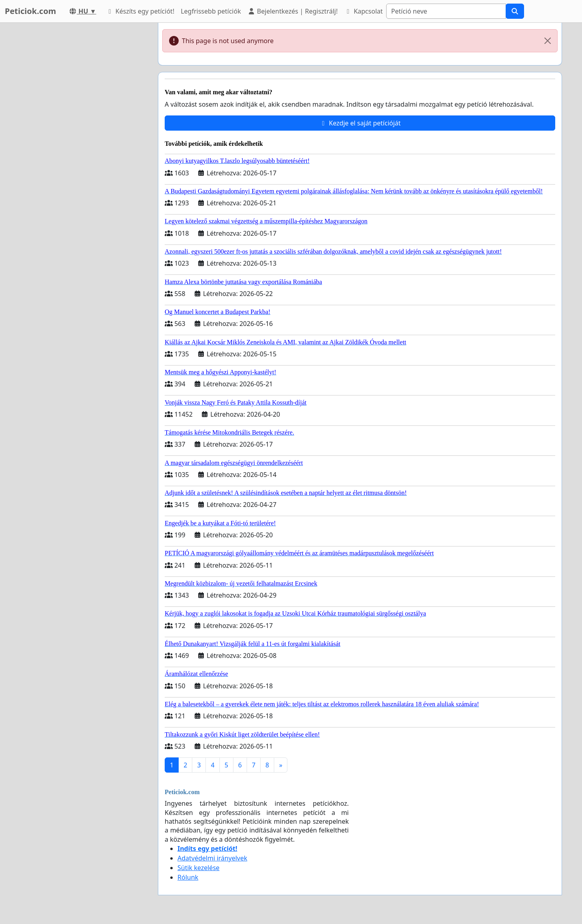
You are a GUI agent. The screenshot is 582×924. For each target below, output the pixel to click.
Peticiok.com (30, 11)
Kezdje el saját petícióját (360, 123)
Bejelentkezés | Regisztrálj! (293, 11)
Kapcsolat (364, 11)
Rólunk (188, 877)
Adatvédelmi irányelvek (212, 858)
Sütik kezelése (198, 868)
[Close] (548, 41)
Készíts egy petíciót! (140, 11)
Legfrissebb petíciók (211, 11)
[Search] (446, 11)
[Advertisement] (80, 143)
